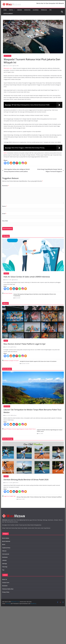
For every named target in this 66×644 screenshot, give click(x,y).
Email (4, 214)
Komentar (6, 186)
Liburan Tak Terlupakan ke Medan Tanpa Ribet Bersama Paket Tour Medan (32, 411)
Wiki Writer (16, 280)
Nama (4, 206)
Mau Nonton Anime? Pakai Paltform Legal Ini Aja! (24, 344)
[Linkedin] (14, 163)
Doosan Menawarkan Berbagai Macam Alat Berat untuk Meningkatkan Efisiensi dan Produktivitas (35, 295)
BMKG (5, 153)
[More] (26, 163)
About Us (5, 579)
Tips (50, 10)
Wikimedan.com (8, 68)
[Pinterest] (17, 163)
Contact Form (6, 583)
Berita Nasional (7, 56)
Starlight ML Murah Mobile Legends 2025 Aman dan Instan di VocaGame (38, 361)
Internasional (6, 554)
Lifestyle (4, 560)
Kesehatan (27, 10)
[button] (14, 10)
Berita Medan (7, 406)
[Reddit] (11, 163)
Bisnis (4, 544)
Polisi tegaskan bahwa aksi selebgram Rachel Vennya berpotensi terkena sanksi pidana (16, 170)
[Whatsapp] (20, 163)
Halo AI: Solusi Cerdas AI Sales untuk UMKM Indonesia (27, 277)
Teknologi (44, 10)
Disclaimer (5, 586)
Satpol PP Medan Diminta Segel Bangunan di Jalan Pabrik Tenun (50, 431)
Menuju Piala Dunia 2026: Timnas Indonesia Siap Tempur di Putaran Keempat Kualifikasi (39, 497)
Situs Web (5, 221)
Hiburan (20, 10)
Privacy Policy (6, 592)
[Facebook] (5, 163)
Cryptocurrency (8, 14)
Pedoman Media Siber (8, 589)
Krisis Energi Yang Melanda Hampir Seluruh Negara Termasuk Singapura (51, 170)
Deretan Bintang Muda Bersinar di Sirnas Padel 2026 (26, 479)
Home (5, 10)
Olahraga (36, 10)
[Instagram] (23, 163)
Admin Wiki (16, 66)
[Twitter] (8, 163)
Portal (11, 10)
